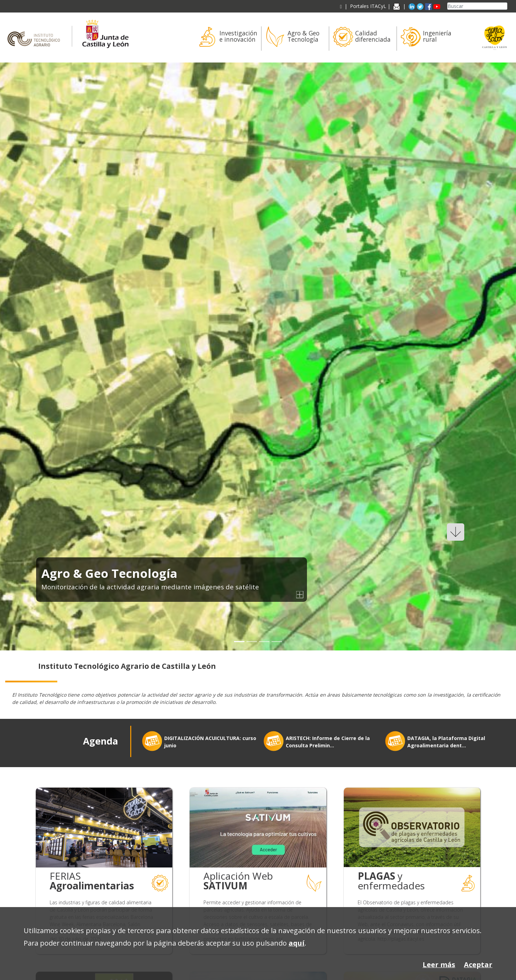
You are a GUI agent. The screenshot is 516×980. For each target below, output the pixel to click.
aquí (297, 943)
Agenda (101, 741)
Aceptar (478, 965)
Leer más (439, 965)
